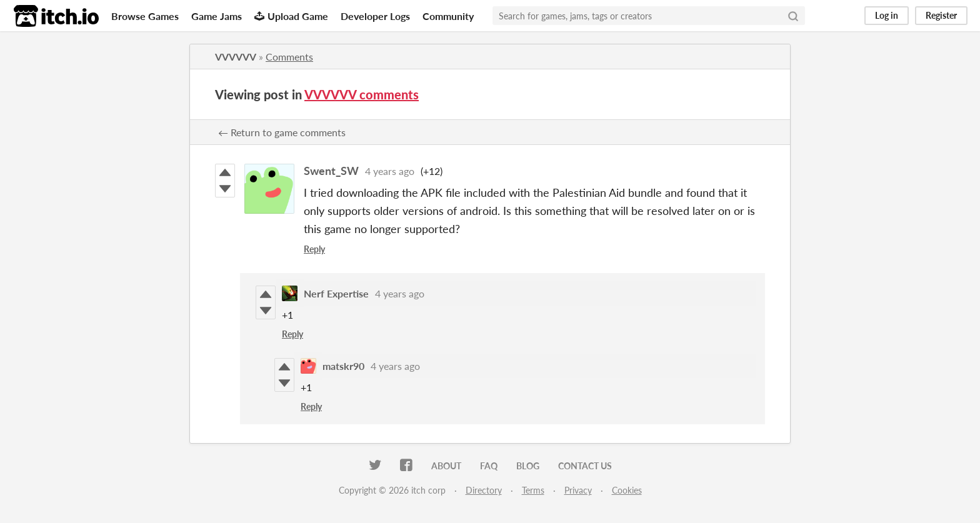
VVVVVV (236, 57)
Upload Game (291, 16)
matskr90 (343, 366)
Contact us (585, 466)
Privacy (578, 490)
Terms (533, 490)
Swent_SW (331, 171)
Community (448, 16)
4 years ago (390, 171)
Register (941, 15)
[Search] (793, 16)
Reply (314, 249)
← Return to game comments (282, 132)
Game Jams (217, 16)
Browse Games (145, 16)
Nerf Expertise (336, 293)
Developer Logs (375, 16)
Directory (484, 490)
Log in (887, 15)
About (446, 466)
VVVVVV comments (362, 94)
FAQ (489, 466)
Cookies (627, 490)
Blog (528, 466)
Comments (289, 57)
